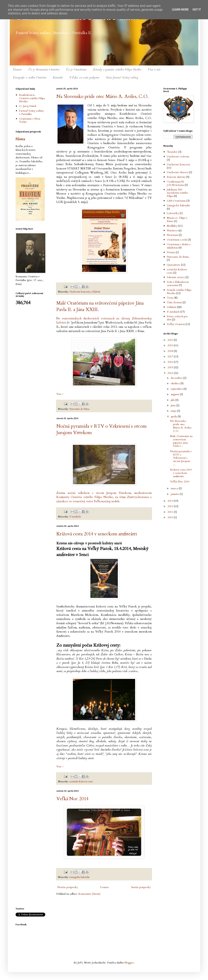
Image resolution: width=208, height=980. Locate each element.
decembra (177, 378)
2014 (171, 373)
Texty (170, 298)
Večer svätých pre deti (177, 318)
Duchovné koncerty (80, 292)
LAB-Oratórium (176, 201)
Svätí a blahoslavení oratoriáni (178, 284)
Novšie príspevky (68, 887)
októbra (176, 383)
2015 (171, 367)
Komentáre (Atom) (89, 894)
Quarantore (173, 265)
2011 (171, 512)
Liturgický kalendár (80, 877)
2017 (171, 356)
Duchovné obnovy (177, 172)
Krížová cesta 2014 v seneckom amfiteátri (97, 534)
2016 (171, 362)
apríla (174, 416)
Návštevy (172, 230)
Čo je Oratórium (76, 70)
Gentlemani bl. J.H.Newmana (176, 183)
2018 (171, 351)
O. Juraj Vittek (28, 106)
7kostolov (172, 152)
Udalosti (96, 292)
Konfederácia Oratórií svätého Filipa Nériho (32, 98)
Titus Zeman (174, 302)
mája (174, 411)
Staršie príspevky (141, 887)
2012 (171, 506)
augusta (175, 394)
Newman (172, 235)
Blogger (129, 963)
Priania (171, 252)
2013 (171, 501)
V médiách (75, 517)
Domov (17, 70)
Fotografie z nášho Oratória (30, 78)
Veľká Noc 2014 (72, 799)
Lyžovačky (173, 213)
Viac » (60, 394)
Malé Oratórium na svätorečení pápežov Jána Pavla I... (181, 441)
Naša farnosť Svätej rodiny (122, 78)
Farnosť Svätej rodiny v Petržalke (31, 112)
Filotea (20, 139)
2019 (171, 345)
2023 (171, 340)
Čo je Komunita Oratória (44, 70)
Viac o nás (154, 70)
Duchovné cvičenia (178, 156)
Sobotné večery (176, 277)
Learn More (180, 10)
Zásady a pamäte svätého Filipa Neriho (117, 70)
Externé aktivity (176, 177)
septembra (177, 389)
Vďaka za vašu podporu (84, 78)
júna (173, 405)
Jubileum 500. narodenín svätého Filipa (177, 193)
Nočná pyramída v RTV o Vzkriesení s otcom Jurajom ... (181, 458)
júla (173, 400)
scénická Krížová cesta (81, 782)
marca (175, 488)
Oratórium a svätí (177, 240)
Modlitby (172, 226)
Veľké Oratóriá (176, 324)
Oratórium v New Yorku (30, 120)
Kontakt (58, 78)
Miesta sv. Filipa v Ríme (177, 219)
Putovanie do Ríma (79, 409)
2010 (171, 517)
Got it (197, 10)
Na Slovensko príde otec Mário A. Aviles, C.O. (103, 97)
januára (175, 494)
